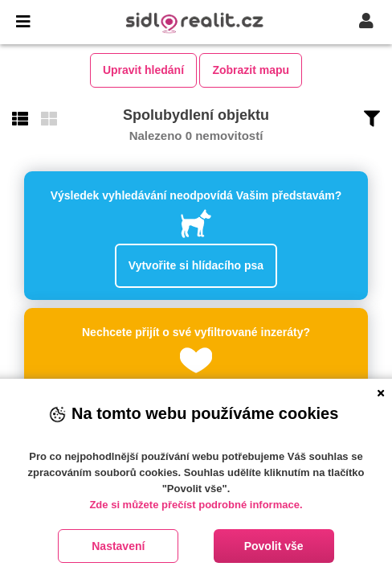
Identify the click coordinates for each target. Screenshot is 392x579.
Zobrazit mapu (251, 70)
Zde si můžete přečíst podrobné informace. (196, 505)
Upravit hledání (143, 70)
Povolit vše (274, 546)
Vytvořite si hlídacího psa (196, 265)
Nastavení (118, 546)
